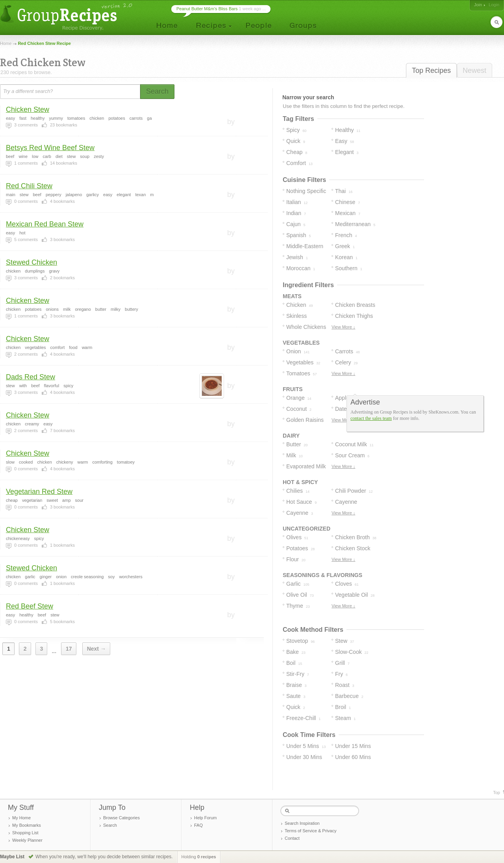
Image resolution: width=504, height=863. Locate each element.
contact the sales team (371, 418)
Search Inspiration (302, 823)
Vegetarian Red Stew (39, 492)
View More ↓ (343, 327)
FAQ (198, 825)
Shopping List (25, 833)
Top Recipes (431, 71)
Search (110, 825)
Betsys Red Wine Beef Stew (50, 148)
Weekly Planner (27, 840)
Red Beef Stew (30, 606)
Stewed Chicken (31, 262)
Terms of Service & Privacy (310, 831)
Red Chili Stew (29, 186)
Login (494, 5)
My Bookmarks (27, 825)
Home (6, 43)
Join (478, 5)
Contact (292, 838)
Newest (474, 71)
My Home (21, 818)
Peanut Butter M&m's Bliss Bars (207, 9)
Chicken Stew (28, 109)
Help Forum (205, 818)
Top (497, 792)
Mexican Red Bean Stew (45, 224)
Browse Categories (121, 818)
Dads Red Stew (31, 377)
